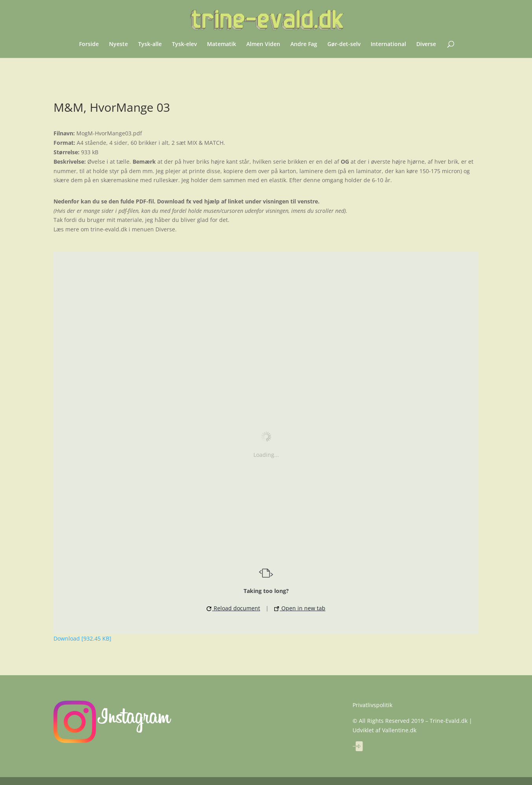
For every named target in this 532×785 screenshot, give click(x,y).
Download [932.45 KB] (82, 638)
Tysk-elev (184, 44)
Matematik (222, 44)
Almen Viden (263, 44)
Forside (89, 44)
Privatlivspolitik (372, 705)
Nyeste (118, 44)
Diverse (426, 44)
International (388, 44)
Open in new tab (300, 608)
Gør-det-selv (344, 44)
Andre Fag (304, 44)
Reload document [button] (233, 608)
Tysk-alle (150, 44)
